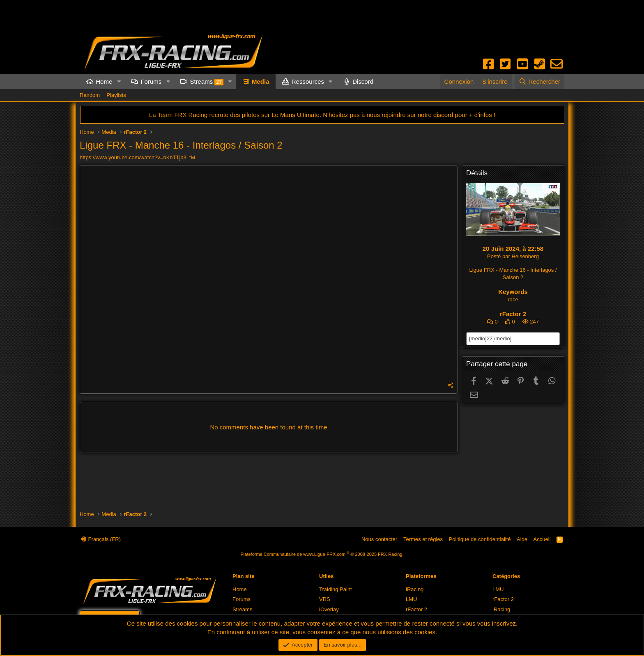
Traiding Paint (336, 589)
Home (104, 81)
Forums (151, 81)
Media (261, 81)
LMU (411, 599)
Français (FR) (101, 539)
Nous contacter (379, 539)
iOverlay (329, 609)
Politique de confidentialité (480, 539)
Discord (363, 81)
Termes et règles (423, 539)
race (513, 299)
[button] (119, 81)
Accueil (542, 539)
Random (90, 95)
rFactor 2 (513, 314)
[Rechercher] (539, 81)
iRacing (415, 589)
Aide (522, 539)
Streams (206, 82)
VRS (325, 599)
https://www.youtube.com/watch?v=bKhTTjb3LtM (137, 157)
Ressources (308, 81)
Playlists (116, 95)
